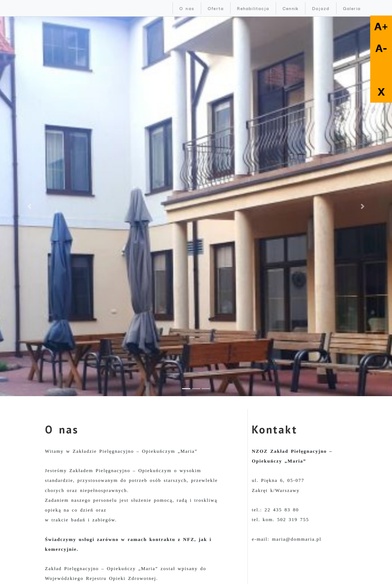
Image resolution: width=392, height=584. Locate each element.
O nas (187, 8)
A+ (381, 26)
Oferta (216, 8)
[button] (29, 206)
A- (381, 48)
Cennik (291, 8)
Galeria (352, 8)
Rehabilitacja (253, 8)
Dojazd (321, 8)
